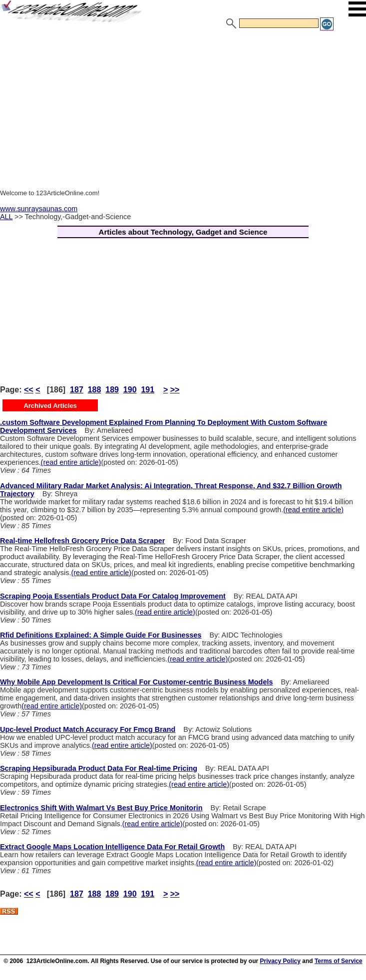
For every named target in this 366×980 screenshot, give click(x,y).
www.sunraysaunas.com (39, 209)
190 (130, 390)
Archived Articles (50, 406)
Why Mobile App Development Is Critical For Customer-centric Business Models (136, 682)
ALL (6, 217)
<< (29, 390)
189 (112, 390)
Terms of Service (339, 961)
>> (175, 390)
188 (95, 390)
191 (148, 390)
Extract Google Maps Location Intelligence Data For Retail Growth (112, 847)
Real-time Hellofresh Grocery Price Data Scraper (82, 541)
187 (77, 390)
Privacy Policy (280, 961)
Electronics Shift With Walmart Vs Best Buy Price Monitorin (101, 808)
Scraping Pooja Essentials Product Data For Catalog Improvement (113, 596)
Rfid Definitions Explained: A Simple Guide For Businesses (101, 635)
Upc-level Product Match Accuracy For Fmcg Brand (88, 729)
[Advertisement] (183, 106)
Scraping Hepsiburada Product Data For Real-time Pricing (99, 768)
